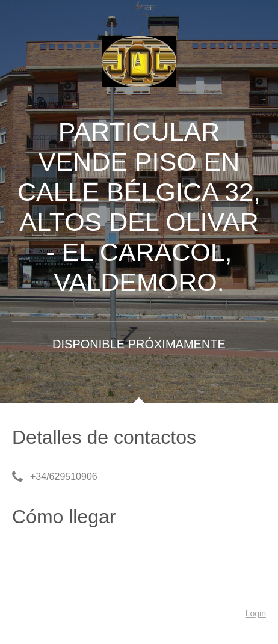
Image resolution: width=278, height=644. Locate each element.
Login (256, 613)
